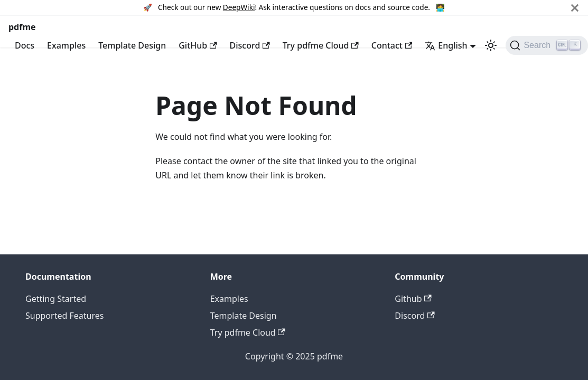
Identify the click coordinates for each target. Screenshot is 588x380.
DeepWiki (239, 7)
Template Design (132, 45)
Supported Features (64, 316)
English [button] (446, 45)
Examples (66, 45)
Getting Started (56, 299)
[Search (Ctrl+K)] (547, 45)
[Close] (575, 8)
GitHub (198, 45)
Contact (392, 45)
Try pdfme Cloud (321, 45)
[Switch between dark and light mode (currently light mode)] (491, 45)
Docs (25, 45)
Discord (250, 45)
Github (413, 299)
